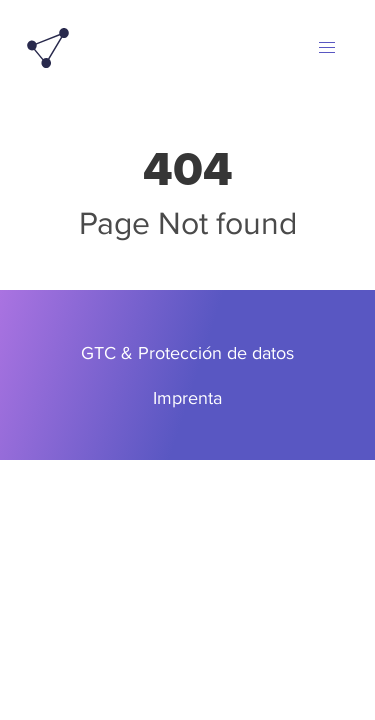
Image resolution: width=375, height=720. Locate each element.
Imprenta (187, 397)
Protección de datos (216, 352)
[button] (327, 48)
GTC (98, 352)
